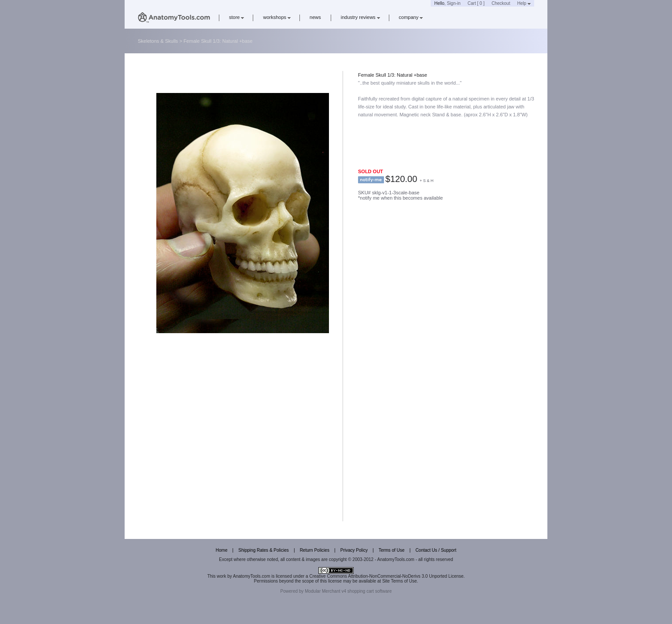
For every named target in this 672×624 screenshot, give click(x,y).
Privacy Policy (354, 550)
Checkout (501, 3)
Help (524, 3)
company (411, 17)
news (315, 17)
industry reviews (360, 17)
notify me (371, 180)
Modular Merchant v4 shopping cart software (348, 591)
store (236, 17)
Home (222, 550)
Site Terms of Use (400, 581)
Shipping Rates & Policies (264, 550)
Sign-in (454, 3)
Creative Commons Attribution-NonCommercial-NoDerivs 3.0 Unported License (386, 576)
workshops (277, 17)
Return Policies (315, 550)
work (221, 576)
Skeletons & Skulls (158, 41)
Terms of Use (392, 550)
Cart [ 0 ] (476, 3)
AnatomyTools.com (251, 576)
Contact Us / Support (436, 550)
